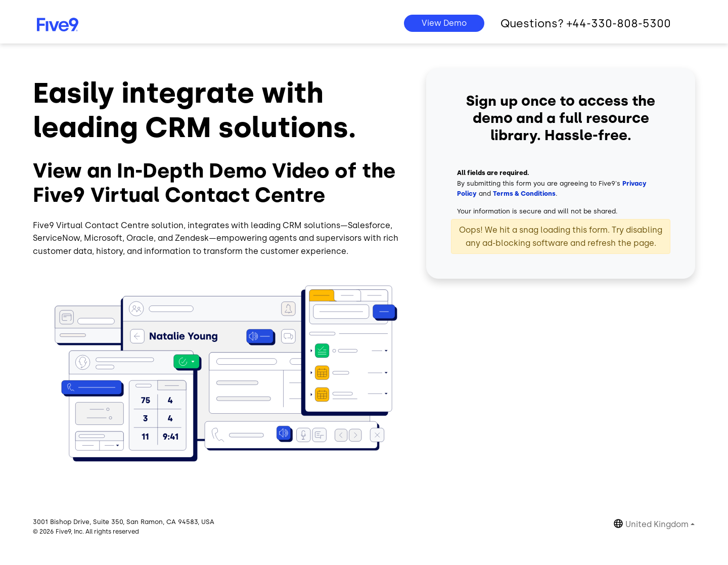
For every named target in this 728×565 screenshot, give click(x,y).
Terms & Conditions (524, 193)
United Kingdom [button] (657, 524)
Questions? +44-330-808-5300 (586, 24)
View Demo (444, 23)
